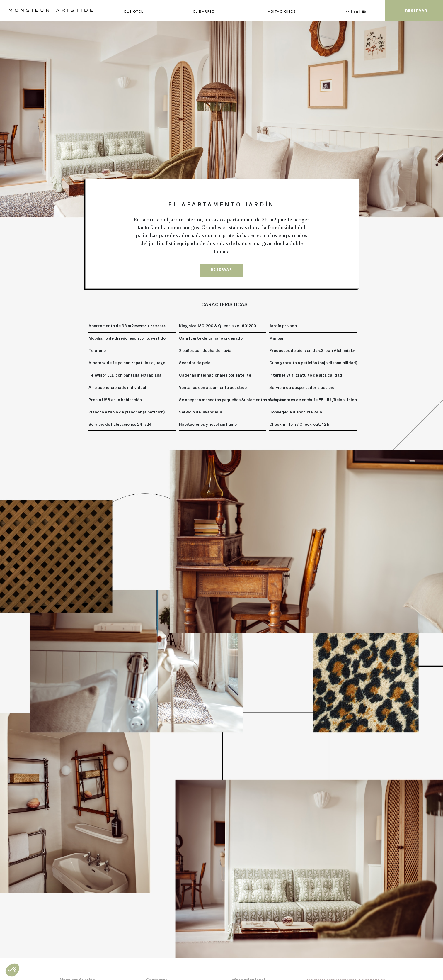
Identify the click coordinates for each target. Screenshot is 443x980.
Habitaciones (280, 11)
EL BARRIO (204, 11)
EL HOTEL (134, 11)
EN (357, 12)
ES (364, 12)
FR (348, 12)
